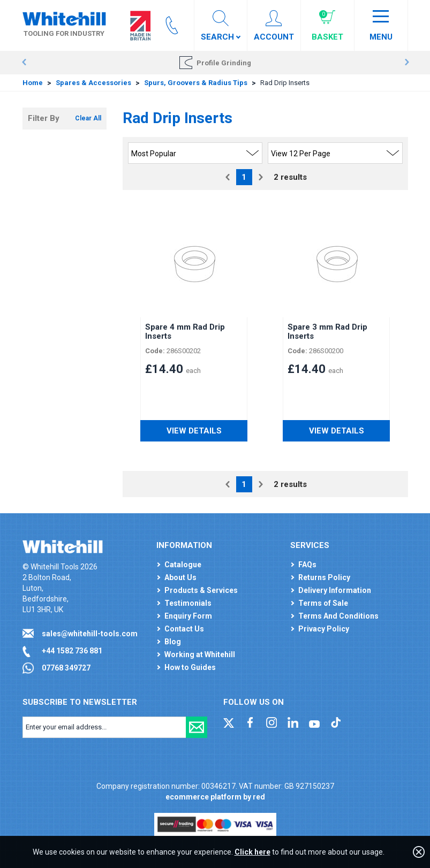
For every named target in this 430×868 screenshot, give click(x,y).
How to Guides (190, 667)
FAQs (307, 565)
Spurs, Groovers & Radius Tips (196, 83)
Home (33, 83)
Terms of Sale (323, 603)
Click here (252, 852)
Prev (24, 63)
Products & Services (201, 590)
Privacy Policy (324, 629)
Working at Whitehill (200, 654)
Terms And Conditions (338, 616)
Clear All (88, 118)
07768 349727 (66, 668)
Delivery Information (335, 590)
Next (407, 63)
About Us (180, 577)
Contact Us (184, 629)
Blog (173, 642)
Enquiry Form (188, 616)
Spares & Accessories (93, 83)
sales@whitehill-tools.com (90, 634)
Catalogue (183, 565)
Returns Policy (324, 577)
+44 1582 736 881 (72, 651)
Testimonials (188, 603)
